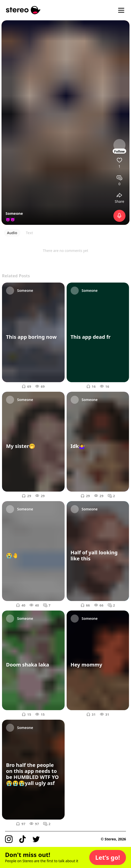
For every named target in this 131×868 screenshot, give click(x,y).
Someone (14, 213)
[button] (108, 857)
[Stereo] (23, 10)
